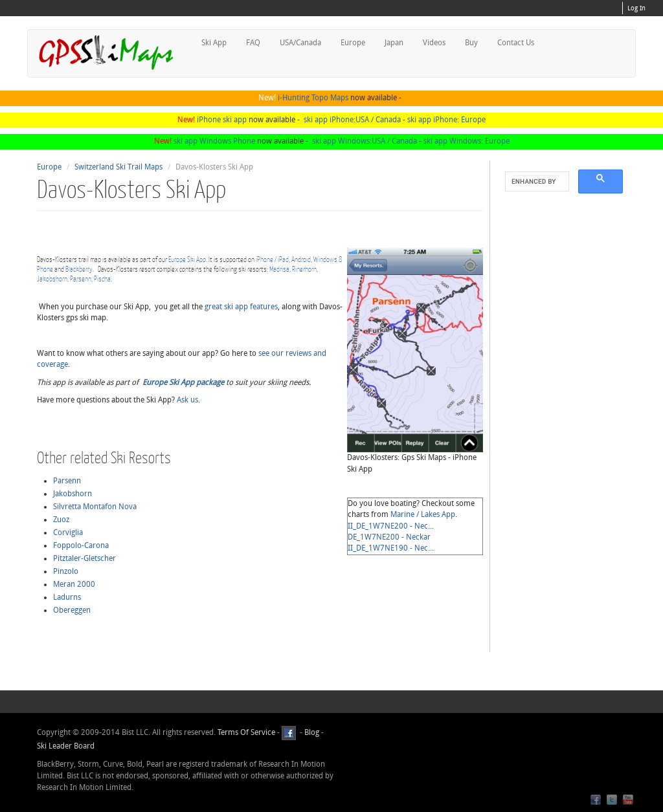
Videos (434, 43)
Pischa (102, 279)
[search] (536, 182)
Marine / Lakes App (423, 514)
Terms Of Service (246, 732)
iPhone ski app (222, 120)
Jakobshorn (52, 279)
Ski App (214, 43)
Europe (353, 43)
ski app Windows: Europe (466, 141)
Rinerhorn (304, 269)
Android (301, 259)
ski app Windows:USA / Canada (365, 141)
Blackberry (79, 269)
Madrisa (279, 269)
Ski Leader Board (66, 746)
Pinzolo (66, 571)
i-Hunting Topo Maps (313, 98)
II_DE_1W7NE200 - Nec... (391, 526)
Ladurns (67, 597)
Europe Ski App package (183, 382)
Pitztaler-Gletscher (84, 558)
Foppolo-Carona (81, 545)
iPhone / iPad (272, 259)
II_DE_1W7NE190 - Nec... (391, 548)
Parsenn (81, 279)
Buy (471, 43)
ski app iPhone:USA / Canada (352, 120)
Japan (394, 43)
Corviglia (68, 532)
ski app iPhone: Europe (446, 120)
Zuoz (61, 520)
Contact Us (516, 43)
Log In (636, 8)
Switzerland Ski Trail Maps (118, 167)
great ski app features (241, 307)
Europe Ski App (187, 259)
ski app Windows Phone (214, 141)
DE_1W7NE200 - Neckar (389, 537)
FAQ (253, 43)
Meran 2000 (74, 584)
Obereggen (72, 610)
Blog (312, 732)
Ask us (187, 400)
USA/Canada (300, 43)
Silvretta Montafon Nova (95, 507)
